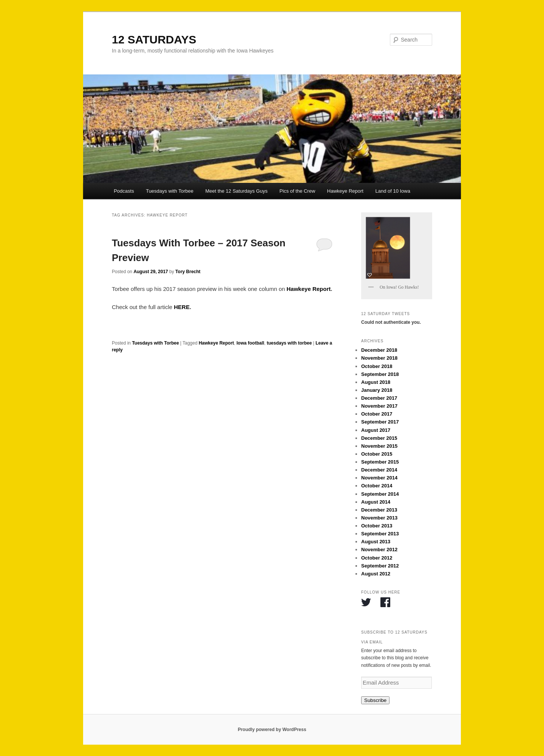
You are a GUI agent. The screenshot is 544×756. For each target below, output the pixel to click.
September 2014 (380, 494)
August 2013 (376, 542)
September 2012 (380, 566)
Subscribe (375, 700)
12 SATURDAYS (154, 39)
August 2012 (376, 574)
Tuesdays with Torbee (170, 191)
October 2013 (377, 526)
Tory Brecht (188, 272)
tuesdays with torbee (289, 343)
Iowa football (250, 343)
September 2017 (380, 422)
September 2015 (380, 462)
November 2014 (379, 478)
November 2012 (379, 550)
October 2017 (377, 414)
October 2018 (377, 366)
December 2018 (379, 350)
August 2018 (376, 382)
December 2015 (379, 438)
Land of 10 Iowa (393, 191)
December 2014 (379, 470)
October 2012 (377, 558)
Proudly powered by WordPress (272, 730)
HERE (182, 307)
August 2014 (376, 502)
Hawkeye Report (345, 191)
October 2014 (377, 486)
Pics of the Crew (297, 191)
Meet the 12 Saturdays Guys (236, 191)
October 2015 (377, 454)
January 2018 (377, 390)
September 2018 (380, 374)
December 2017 (379, 398)
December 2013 (379, 510)
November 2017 (379, 406)
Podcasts (124, 191)
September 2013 (380, 534)
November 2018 (379, 358)
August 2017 (376, 430)
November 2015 (379, 446)
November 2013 (379, 518)
